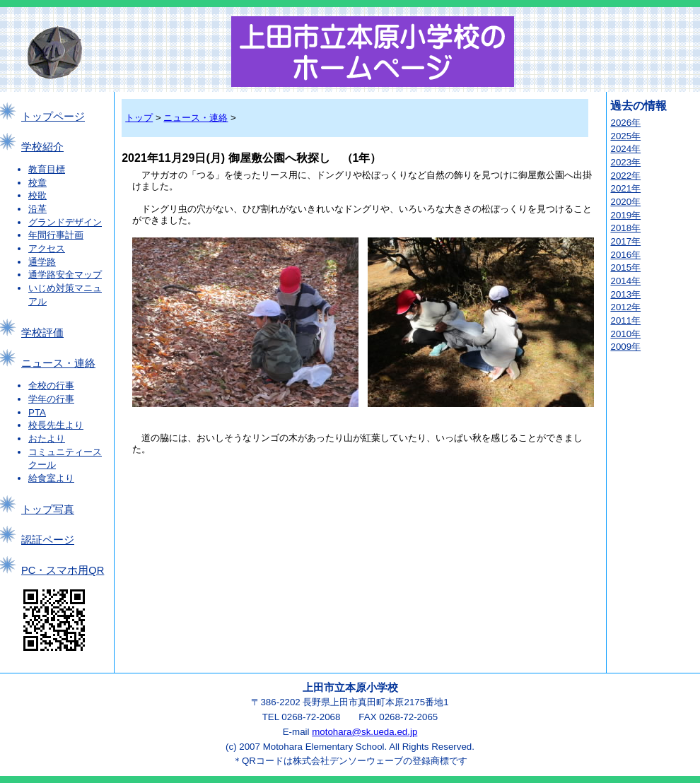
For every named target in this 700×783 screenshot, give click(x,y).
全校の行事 (51, 385)
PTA (37, 412)
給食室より (51, 478)
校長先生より (56, 425)
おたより (47, 438)
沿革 (37, 209)
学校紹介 (42, 147)
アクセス (47, 248)
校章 (37, 183)
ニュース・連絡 (58, 363)
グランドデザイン (65, 222)
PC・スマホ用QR (63, 570)
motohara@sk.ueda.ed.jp (364, 732)
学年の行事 (51, 399)
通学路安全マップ (65, 275)
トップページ (53, 117)
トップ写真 (48, 510)
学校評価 (42, 333)
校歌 (37, 195)
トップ (139, 118)
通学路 (42, 262)
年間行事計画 (56, 235)
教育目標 (47, 169)
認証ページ (48, 540)
